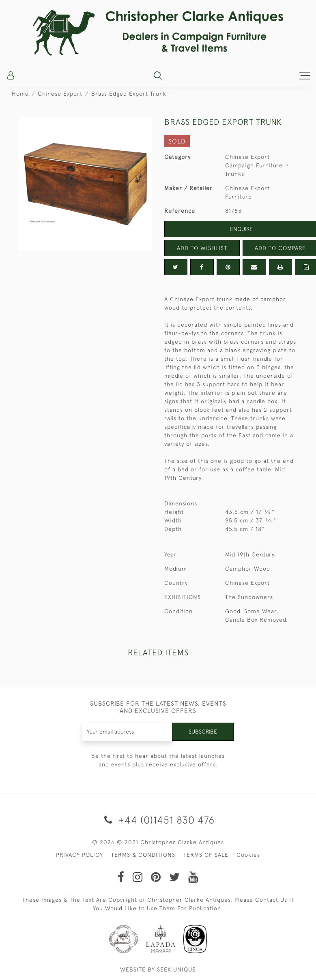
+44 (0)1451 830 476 (158, 820)
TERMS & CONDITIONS (143, 855)
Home (20, 94)
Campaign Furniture (254, 165)
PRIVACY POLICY (80, 855)
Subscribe (203, 732)
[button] (158, 75)
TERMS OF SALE (206, 855)
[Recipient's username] (127, 732)
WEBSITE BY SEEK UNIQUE (158, 969)
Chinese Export (60, 94)
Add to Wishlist (202, 248)
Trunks (235, 174)
